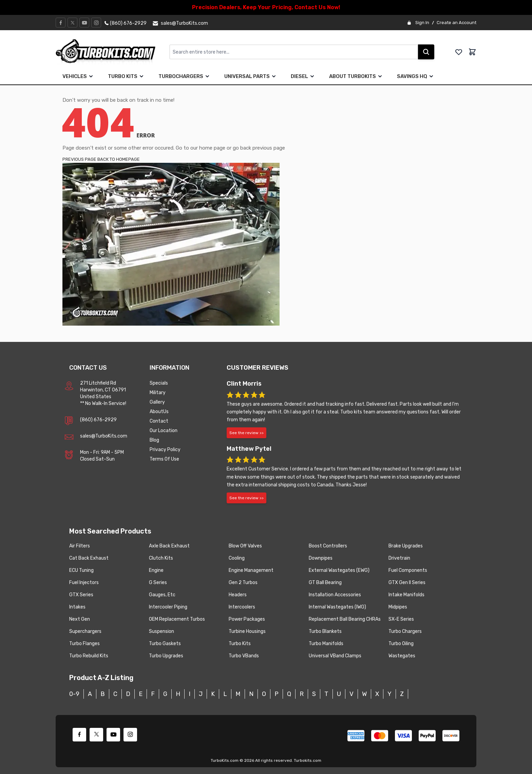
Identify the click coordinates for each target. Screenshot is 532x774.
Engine (156, 570)
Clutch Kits (161, 558)
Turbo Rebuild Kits (89, 656)
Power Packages (247, 619)
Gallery (157, 402)
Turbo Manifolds (326, 644)
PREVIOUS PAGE (79, 159)
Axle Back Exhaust (169, 546)
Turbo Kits (126, 76)
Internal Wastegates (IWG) (337, 607)
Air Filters (80, 546)
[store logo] (112, 52)
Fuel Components (408, 570)
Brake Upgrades (406, 546)
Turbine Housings (247, 631)
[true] (91, 76)
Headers (238, 595)
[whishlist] (459, 52)
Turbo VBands (244, 656)
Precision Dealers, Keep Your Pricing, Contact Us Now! (266, 7)
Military (158, 393)
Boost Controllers (328, 546)
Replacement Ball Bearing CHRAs (345, 619)
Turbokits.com (308, 760)
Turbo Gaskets (165, 644)
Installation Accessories (335, 595)
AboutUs (159, 412)
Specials (159, 383)
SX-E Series (401, 619)
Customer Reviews (258, 368)
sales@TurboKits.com (104, 436)
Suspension (161, 631)
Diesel (299, 76)
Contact (159, 421)
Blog (154, 440)
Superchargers (85, 631)
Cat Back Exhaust (89, 558)
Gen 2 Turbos (243, 583)
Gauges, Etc (162, 595)
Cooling (237, 558)
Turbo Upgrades (166, 656)
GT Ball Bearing (325, 583)
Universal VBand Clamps (335, 656)
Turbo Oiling (401, 644)
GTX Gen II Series (407, 583)
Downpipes (321, 558)
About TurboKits (356, 76)
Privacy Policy (165, 450)
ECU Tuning (81, 570)
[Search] (426, 52)
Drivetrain (399, 558)
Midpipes (398, 607)
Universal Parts (251, 76)
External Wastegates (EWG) (339, 570)
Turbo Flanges (84, 644)
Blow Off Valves (245, 546)
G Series (158, 583)
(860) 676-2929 (98, 420)
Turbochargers (185, 76)
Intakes (77, 607)
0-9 (74, 694)
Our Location (164, 431)
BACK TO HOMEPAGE (119, 159)
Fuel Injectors (84, 583)
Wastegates (402, 656)
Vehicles (78, 76)
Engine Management (251, 570)
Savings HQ (416, 76)
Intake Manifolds (406, 595)
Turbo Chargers (405, 631)
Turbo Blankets (325, 631)
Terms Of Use (164, 459)
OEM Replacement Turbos (177, 619)
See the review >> (246, 433)
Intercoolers (242, 607)
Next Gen (80, 619)
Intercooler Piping (168, 607)
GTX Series (81, 595)
